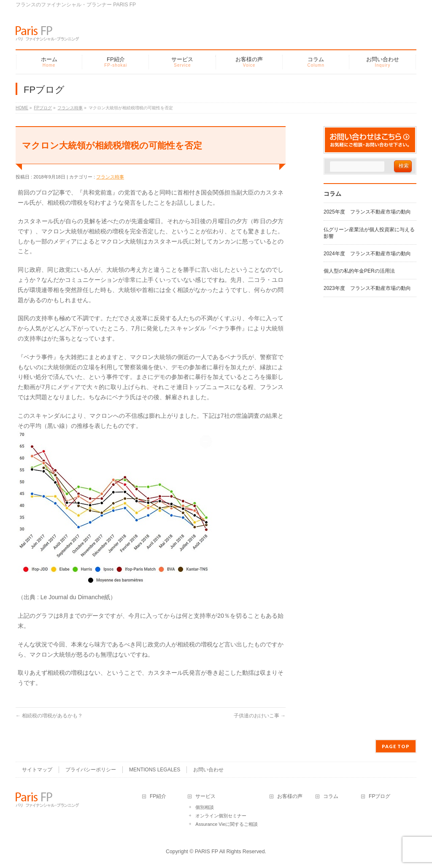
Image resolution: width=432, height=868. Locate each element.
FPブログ (379, 796)
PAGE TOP (396, 745)
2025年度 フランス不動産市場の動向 (367, 212)
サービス (205, 796)
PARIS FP (207, 851)
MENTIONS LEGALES (155, 769)
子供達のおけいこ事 (260, 716)
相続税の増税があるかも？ (49, 716)
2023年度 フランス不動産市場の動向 (367, 288)
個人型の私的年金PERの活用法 (359, 271)
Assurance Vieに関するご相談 (227, 823)
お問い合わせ (208, 769)
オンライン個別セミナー (221, 815)
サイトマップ (37, 769)
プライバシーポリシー (91, 769)
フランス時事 (110, 177)
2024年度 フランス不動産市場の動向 (367, 254)
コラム (331, 796)
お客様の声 (290, 796)
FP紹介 (158, 796)
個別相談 (205, 806)
